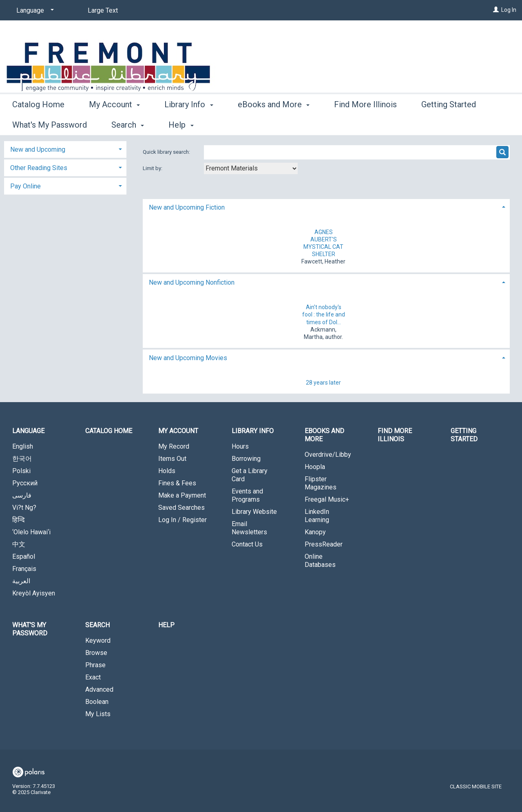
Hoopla (315, 467)
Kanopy (315, 532)
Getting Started (464, 435)
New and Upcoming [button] (38, 149)
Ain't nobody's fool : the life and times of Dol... (324, 314)
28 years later (323, 383)
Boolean (97, 702)
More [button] (437, 125)
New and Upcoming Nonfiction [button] (192, 282)
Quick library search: (167, 152)
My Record (174, 446)
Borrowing (246, 459)
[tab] (326, 207)
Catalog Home (38, 124)
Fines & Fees (177, 483)
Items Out (172, 459)
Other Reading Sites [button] (39, 168)
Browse (96, 653)
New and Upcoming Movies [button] (188, 358)
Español (24, 556)
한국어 (22, 459)
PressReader (324, 544)
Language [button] (28, 431)
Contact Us (247, 544)
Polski (21, 471)
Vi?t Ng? (24, 508)
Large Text (103, 10)
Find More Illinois (365, 124)
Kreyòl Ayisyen (34, 593)
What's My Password (30, 629)
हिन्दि (19, 520)
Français (24, 569)
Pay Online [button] (25, 186)
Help (166, 625)
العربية (21, 581)
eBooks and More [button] (274, 124)
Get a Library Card (250, 475)
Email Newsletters (249, 528)
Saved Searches (181, 508)
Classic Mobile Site (476, 787)
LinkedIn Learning (317, 516)
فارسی (22, 495)
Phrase (95, 665)
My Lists (98, 714)
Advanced (99, 689)
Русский (25, 483)
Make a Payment (182, 495)
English (23, 446)
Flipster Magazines (321, 483)
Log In (509, 10)
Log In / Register (182, 520)
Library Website (254, 512)
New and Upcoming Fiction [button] (187, 207)
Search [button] (97, 625)
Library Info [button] (189, 124)
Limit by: (153, 168)
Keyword (98, 641)
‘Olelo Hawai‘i (31, 532)
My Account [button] (114, 124)
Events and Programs (247, 495)
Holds (167, 471)
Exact (93, 677)
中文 (19, 544)
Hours (240, 446)
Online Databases (320, 561)
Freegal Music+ (327, 499)
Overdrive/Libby (328, 455)
